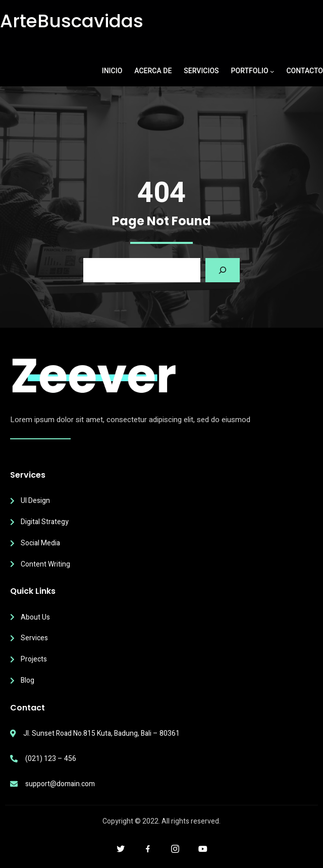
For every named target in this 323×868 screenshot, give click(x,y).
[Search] (223, 270)
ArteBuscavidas (72, 21)
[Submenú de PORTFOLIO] (272, 71)
